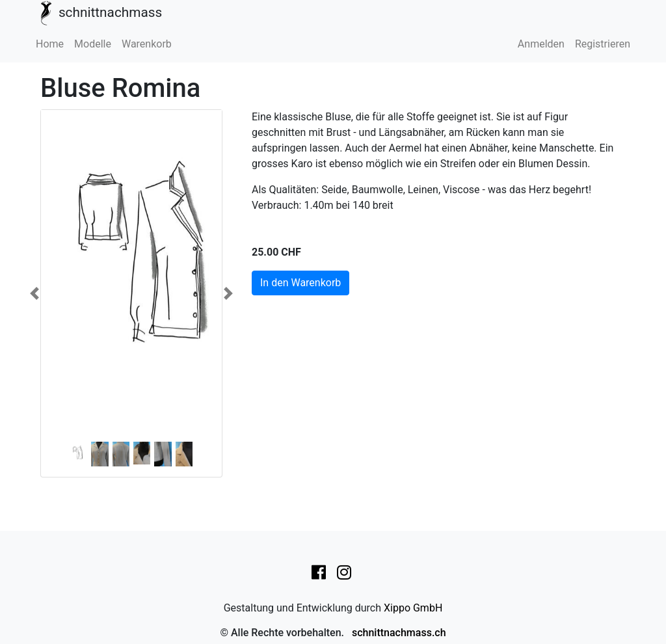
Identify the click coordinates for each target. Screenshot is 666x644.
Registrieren (603, 44)
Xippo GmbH (413, 608)
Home (50, 44)
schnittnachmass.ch (399, 633)
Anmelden (541, 44)
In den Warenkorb (300, 283)
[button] (34, 293)
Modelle (93, 44)
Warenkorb (147, 44)
